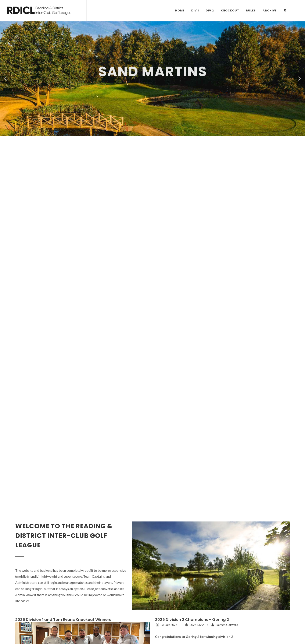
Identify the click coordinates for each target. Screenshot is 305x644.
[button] (6, 79)
